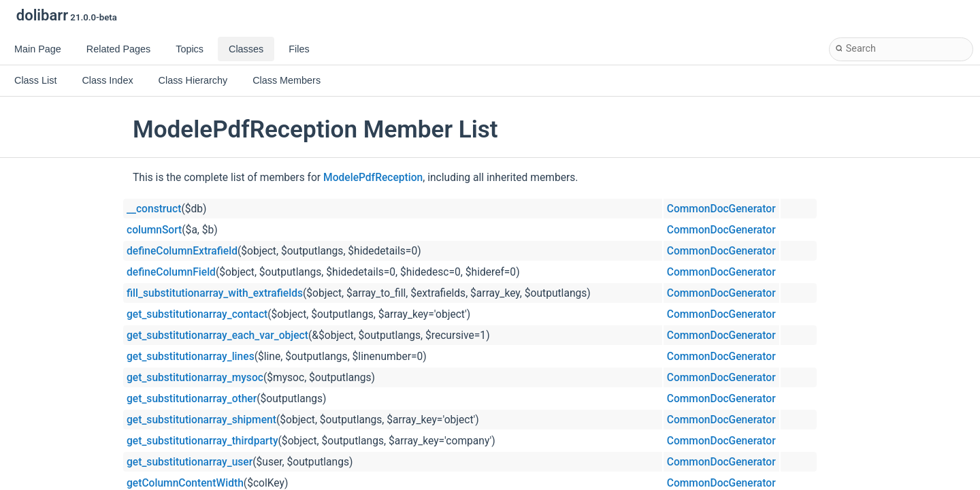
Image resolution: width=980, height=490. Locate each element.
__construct (154, 209)
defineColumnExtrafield (182, 251)
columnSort (154, 230)
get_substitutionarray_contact (197, 314)
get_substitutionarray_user (190, 462)
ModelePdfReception (373, 178)
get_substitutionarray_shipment (201, 420)
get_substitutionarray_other (192, 399)
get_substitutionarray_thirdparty (202, 441)
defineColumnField (171, 272)
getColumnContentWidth (185, 483)
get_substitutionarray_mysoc (195, 378)
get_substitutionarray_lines (191, 357)
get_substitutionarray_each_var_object (217, 336)
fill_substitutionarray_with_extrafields (215, 293)
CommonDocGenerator (721, 209)
